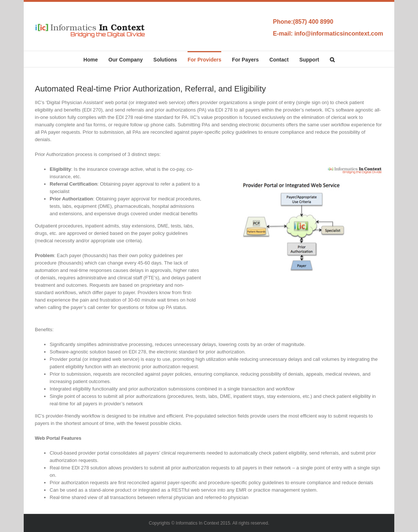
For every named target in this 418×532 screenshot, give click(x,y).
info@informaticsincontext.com (339, 34)
